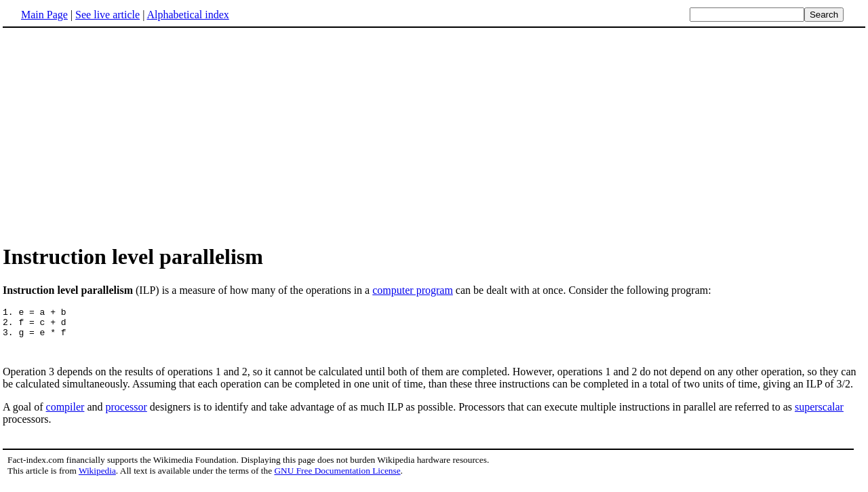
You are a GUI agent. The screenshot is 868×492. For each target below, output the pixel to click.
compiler (65, 415)
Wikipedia (97, 479)
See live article (107, 15)
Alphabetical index (188, 15)
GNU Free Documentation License (337, 479)
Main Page (44, 15)
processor (126, 415)
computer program (413, 290)
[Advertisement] (117, 135)
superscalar (819, 415)
